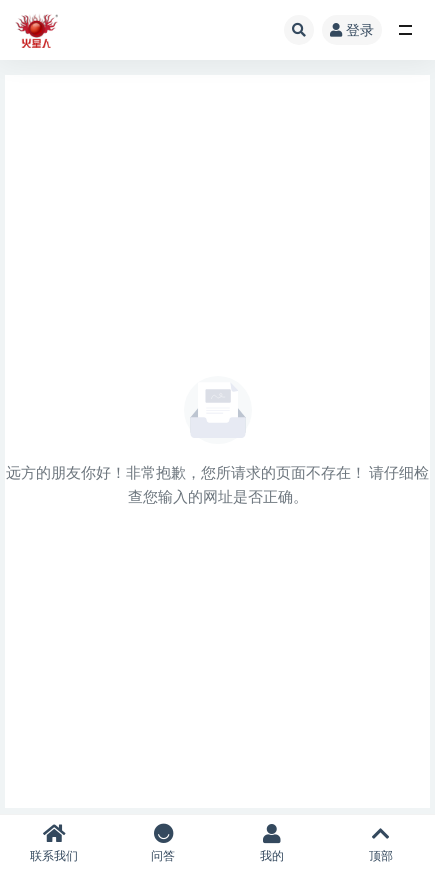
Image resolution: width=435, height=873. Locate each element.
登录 (352, 29)
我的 (272, 843)
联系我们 (54, 843)
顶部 (380, 843)
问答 (163, 843)
